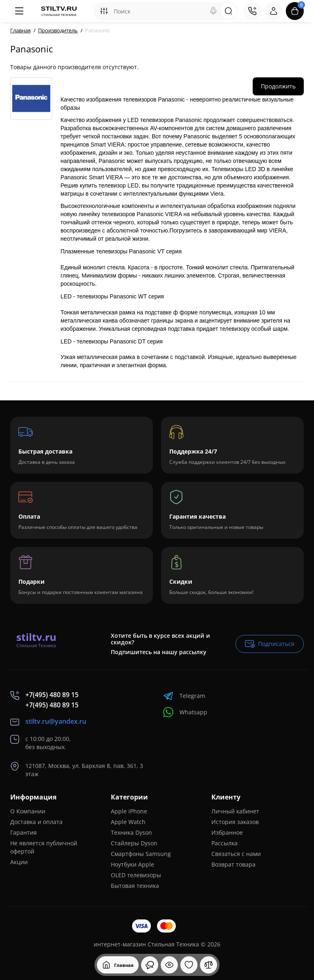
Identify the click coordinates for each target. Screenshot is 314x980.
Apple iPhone (129, 811)
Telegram (184, 696)
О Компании (28, 811)
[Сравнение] (209, 965)
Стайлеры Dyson (134, 843)
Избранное (227, 832)
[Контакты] (252, 11)
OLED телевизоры (136, 875)
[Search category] (104, 11)
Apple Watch (128, 822)
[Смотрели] (150, 965)
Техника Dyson (131, 832)
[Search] (213, 11)
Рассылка (224, 843)
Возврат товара (233, 864)
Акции (19, 862)
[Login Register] (274, 11)
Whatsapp (185, 712)
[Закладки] (189, 965)
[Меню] (19, 11)
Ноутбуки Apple (132, 864)
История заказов (235, 822)
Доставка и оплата (36, 822)
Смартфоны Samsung (141, 854)
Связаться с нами (236, 854)
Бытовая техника (135, 886)
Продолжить (278, 86)
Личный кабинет (235, 811)
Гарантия (24, 832)
